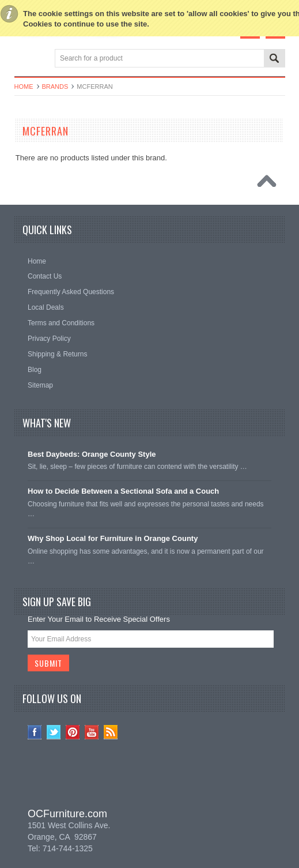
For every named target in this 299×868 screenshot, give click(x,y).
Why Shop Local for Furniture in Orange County (113, 538)
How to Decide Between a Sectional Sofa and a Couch (123, 491)
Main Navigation (24, 59)
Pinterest (73, 732)
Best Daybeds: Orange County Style (92, 454)
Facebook (35, 732)
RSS (111, 732)
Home (24, 87)
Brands (55, 87)
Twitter (54, 732)
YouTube (92, 732)
